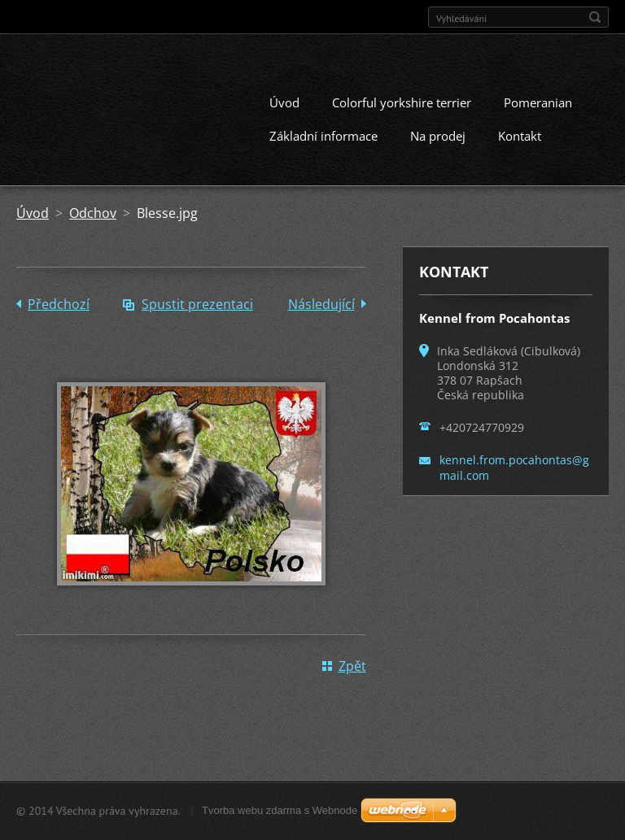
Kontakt (520, 136)
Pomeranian (538, 102)
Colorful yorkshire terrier (402, 102)
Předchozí (59, 304)
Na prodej (438, 136)
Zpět (352, 666)
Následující (321, 304)
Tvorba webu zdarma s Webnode (280, 810)
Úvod (284, 102)
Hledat (595, 17)
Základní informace (323, 136)
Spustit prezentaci (197, 304)
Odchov (93, 213)
